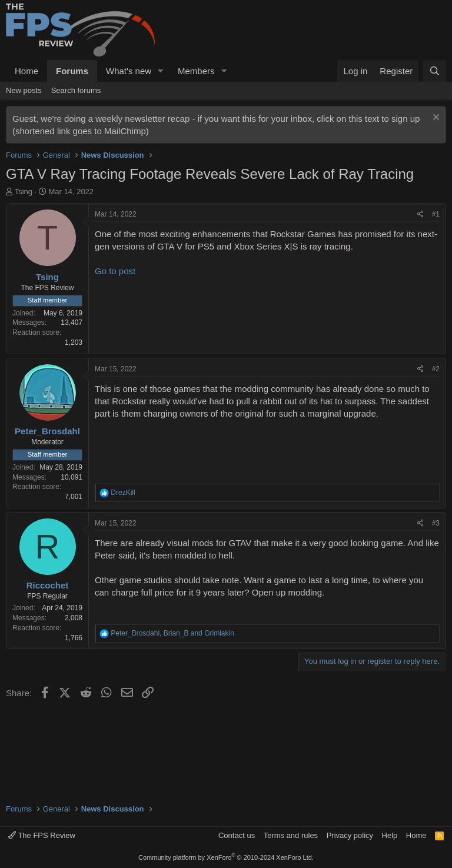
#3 (436, 523)
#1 (436, 214)
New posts (24, 90)
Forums (72, 71)
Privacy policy (350, 835)
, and (172, 633)
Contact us (237, 835)
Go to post (115, 271)
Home (26, 71)
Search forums (76, 90)
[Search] (435, 71)
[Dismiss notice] (435, 119)
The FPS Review (42, 835)
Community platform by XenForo (226, 857)
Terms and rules (291, 835)
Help (390, 835)
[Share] (421, 214)
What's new (129, 71)
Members (196, 71)
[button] (161, 71)
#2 (436, 369)
